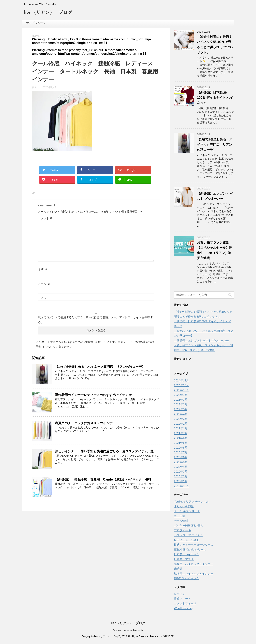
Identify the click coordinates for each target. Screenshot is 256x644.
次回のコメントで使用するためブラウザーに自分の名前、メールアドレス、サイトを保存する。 (95, 320)
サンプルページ (36, 23)
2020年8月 (181, 448)
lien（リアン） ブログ (48, 13)
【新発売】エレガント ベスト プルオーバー (201, 340)
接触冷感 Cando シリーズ (190, 549)
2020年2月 (181, 476)
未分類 (178, 569)
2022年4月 (181, 414)
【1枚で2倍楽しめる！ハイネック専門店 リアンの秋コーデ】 (100, 367)
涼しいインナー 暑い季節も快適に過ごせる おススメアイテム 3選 (104, 451)
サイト (42, 298)
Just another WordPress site (128, 630)
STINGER (168, 636)
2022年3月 (181, 419)
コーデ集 (180, 516)
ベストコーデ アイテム (188, 535)
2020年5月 (181, 462)
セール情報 (181, 521)
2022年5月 (181, 409)
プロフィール (182, 530)
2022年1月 (181, 428)
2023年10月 (181, 390)
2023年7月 (181, 395)
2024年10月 (181, 385)
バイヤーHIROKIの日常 (189, 526)
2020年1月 (181, 481)
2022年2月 (181, 424)
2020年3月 (181, 472)
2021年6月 (181, 438)
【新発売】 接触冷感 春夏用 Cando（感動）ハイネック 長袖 (103, 479)
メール (44, 284)
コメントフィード (185, 603)
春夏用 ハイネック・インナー (194, 564)
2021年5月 (181, 443)
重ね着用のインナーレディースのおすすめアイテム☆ (93, 395)
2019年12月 (181, 486)
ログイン (180, 594)
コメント (45, 218)
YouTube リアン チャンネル (191, 502)
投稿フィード (182, 599)
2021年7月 (181, 433)
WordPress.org (183, 608)
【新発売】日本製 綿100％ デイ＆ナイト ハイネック (215, 98)
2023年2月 (181, 404)
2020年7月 (181, 452)
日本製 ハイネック (187, 554)
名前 (43, 269)
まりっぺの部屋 (184, 506)
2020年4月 (181, 467)
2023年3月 (181, 400)
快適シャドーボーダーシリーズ (194, 545)
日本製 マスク (184, 559)
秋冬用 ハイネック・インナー (194, 573)
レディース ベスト (187, 540)
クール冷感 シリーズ (187, 511)
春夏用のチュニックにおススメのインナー (85, 423)
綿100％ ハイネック (186, 578)
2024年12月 (181, 380)
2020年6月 (181, 457)
